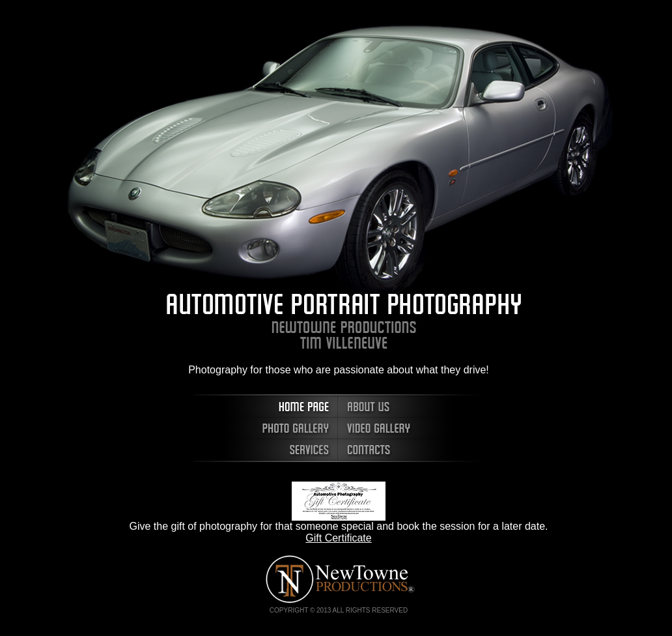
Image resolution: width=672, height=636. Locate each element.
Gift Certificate (338, 538)
